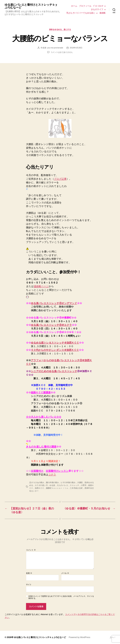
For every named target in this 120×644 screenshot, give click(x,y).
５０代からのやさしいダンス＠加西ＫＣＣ (55, 350)
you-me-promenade (55, 48)
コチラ (52, 474)
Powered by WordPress (79, 637)
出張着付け (37, 471)
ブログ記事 (60, 179)
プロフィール (85, 6)
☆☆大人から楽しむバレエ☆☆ (44, 417)
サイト (29, 585)
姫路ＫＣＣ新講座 (41, 392)
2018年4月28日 (76, 48)
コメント (31, 550)
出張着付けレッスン (57, 471)
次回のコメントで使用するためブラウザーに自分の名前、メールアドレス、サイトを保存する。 (61, 597)
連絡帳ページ (41, 286)
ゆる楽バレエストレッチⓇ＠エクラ (51, 325)
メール (65, 573)
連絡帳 (102, 13)
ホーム (74, 6)
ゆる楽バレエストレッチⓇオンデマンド (54, 303)
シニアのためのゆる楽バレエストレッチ (54, 371)
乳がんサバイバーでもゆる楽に (81, 13)
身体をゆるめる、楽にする (60, 29)
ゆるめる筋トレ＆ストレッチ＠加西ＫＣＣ (55, 343)
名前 (29, 573)
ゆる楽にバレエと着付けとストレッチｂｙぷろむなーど (31, 6)
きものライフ (97, 9)
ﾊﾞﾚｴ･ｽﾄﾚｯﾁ (98, 6)
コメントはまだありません (62, 52)
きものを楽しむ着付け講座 (41, 447)
